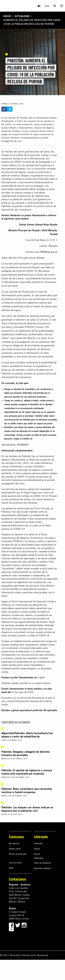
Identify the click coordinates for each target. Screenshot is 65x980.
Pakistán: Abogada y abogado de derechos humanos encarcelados (26, 753)
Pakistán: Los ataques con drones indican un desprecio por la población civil (27, 809)
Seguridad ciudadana (42, 868)
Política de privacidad (18, 854)
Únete (47, 6)
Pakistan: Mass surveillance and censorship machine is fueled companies (27, 790)
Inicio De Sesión (15, 863)
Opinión (37, 849)
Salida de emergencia (43, 863)
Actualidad (22, 16)
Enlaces (37, 854)
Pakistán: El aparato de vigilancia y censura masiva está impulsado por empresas (27, 772)
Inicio (7, 16)
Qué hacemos (14, 843)
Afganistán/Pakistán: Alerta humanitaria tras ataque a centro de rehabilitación (27, 735)
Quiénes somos (15, 849)
